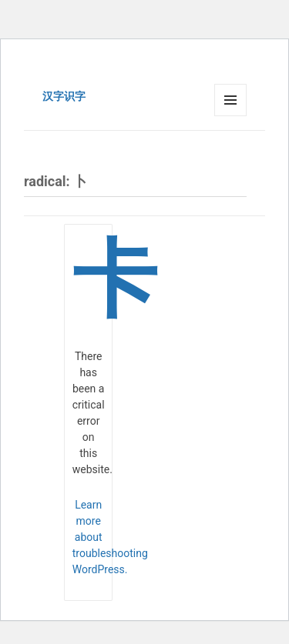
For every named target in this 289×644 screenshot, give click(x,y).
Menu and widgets (231, 116)
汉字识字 (64, 96)
